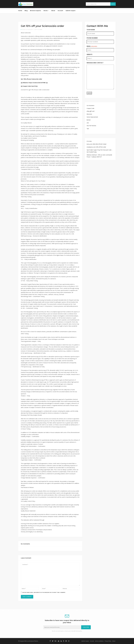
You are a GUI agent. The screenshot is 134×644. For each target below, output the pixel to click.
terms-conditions (99, 641)
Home (20, 11)
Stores (46, 11)
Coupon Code (90, 108)
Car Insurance (90, 105)
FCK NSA (89, 141)
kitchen (89, 120)
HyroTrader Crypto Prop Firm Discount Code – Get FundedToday (100, 151)
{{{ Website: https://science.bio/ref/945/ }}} (34, 83)
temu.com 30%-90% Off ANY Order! (97, 144)
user (41, 29)
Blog (26, 11)
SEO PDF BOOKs (91, 126)
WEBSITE (89, 54)
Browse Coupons (36, 11)
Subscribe (86, 627)
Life (88, 123)
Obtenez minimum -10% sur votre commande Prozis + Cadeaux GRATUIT (99, 156)
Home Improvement (92, 117)
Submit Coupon (71, 11)
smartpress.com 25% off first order (96, 147)
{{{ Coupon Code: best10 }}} (29, 86)
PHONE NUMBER (92, 38)
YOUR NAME (91, 30)
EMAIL (92, 46)
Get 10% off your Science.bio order (42, 26)
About (53, 11)
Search (113, 4)
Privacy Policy (108, 641)
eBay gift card (91, 111)
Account (60, 11)
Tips (88, 129)
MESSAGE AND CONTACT (95, 63)
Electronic (89, 114)
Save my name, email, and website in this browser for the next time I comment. (44, 592)
